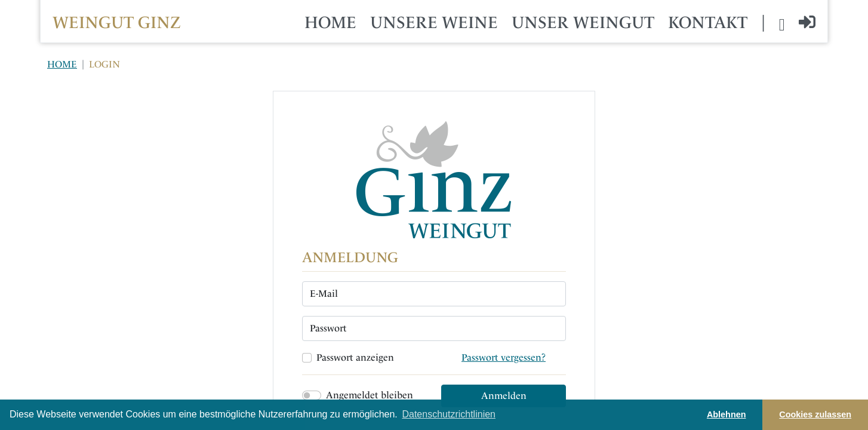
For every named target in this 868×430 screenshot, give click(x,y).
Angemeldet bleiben (370, 395)
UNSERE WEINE (434, 22)
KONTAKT (708, 22)
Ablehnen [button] (727, 414)
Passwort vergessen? (504, 357)
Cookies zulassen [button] (815, 414)
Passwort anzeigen (355, 357)
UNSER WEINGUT (583, 22)
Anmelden (504, 396)
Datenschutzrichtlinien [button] (449, 414)
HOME (330, 22)
